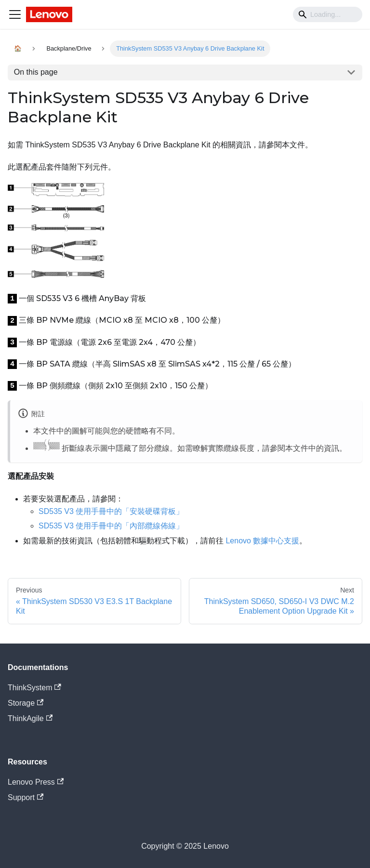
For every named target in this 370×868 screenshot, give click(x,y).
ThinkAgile (30, 718)
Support (26, 797)
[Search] (328, 14)
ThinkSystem (34, 688)
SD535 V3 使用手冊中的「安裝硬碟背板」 (111, 511)
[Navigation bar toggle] (15, 14)
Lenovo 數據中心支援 (262, 541)
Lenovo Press (36, 782)
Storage (26, 703)
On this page (36, 72)
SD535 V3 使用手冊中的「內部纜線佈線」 (111, 526)
